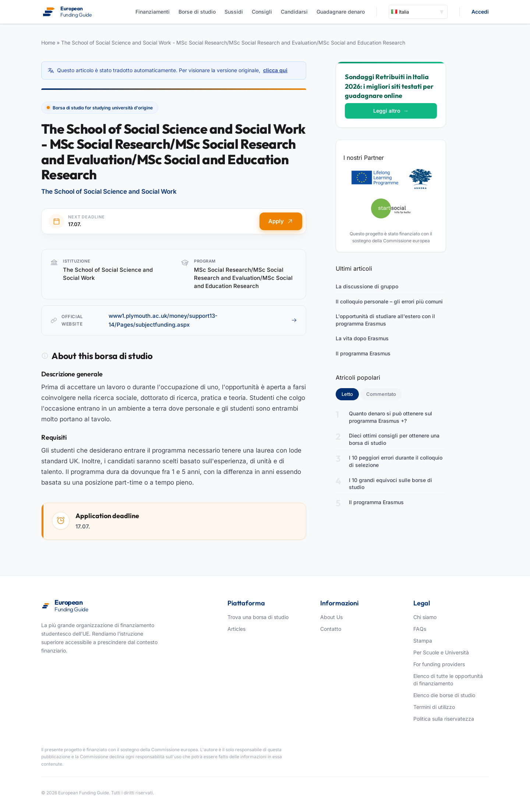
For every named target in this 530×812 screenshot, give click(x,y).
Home (48, 43)
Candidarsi (294, 12)
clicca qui (275, 70)
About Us (331, 617)
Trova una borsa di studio (258, 617)
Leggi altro (391, 111)
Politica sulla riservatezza (444, 719)
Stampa (423, 641)
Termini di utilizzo (434, 707)
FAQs (420, 629)
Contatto (331, 629)
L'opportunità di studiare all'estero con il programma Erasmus (385, 320)
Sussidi (234, 12)
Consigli (262, 12)
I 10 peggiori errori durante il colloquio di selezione (396, 461)
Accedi (480, 12)
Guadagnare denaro (341, 12)
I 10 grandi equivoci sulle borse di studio (391, 484)
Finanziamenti (153, 12)
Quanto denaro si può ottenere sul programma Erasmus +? (391, 417)
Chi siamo (425, 617)
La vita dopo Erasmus (362, 338)
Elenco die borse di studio (444, 695)
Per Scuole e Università (441, 652)
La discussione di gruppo (367, 286)
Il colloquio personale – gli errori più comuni (389, 301)
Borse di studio (197, 12)
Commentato (381, 394)
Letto (350, 394)
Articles (236, 629)
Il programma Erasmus (363, 353)
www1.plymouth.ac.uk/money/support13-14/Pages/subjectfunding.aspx (203, 320)
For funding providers (439, 664)
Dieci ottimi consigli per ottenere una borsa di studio (394, 439)
